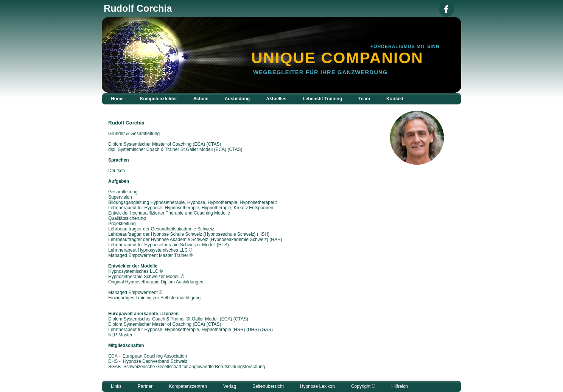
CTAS (241, 319)
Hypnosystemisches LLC (133, 271)
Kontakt (395, 99)
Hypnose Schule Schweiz (177, 234)
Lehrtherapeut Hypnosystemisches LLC (148, 250)
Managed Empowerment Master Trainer (148, 255)
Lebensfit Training (322, 99)
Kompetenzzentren (188, 386)
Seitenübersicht (268, 386)
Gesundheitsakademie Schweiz (183, 229)
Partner (145, 386)
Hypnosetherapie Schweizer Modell (180, 245)
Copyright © (363, 386)
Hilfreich (399, 386)
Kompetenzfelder (159, 99)
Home (117, 99)
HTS (223, 245)
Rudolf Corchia (126, 123)
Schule (201, 99)
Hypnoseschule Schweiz (230, 234)
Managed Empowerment (133, 292)
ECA (226, 319)
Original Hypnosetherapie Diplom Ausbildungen (156, 282)
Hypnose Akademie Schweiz (180, 240)
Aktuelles (276, 99)
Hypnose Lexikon (317, 386)
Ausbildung (237, 99)
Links (116, 386)
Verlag (230, 386)
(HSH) (239, 330)
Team (364, 99)
